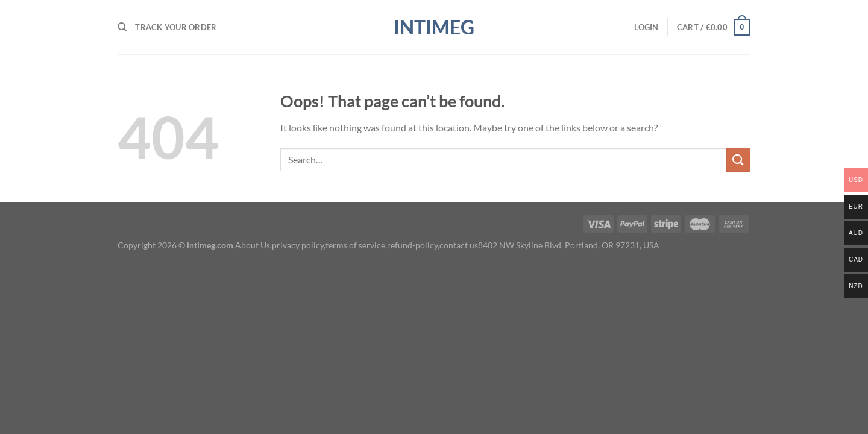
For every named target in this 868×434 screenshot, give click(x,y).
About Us (253, 245)
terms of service (355, 245)
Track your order (176, 27)
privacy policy (298, 245)
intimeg (434, 27)
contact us (459, 245)
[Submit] (738, 159)
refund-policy (412, 245)
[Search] (122, 27)
